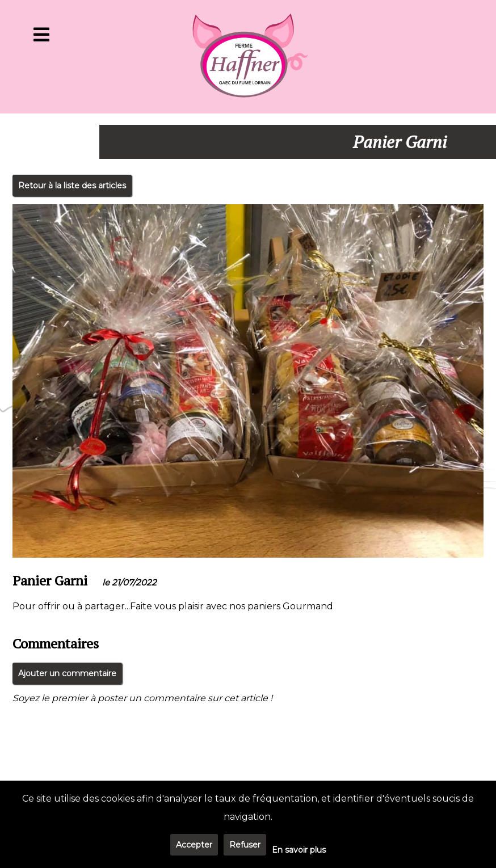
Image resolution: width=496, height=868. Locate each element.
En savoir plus (299, 850)
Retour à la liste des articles (72, 186)
